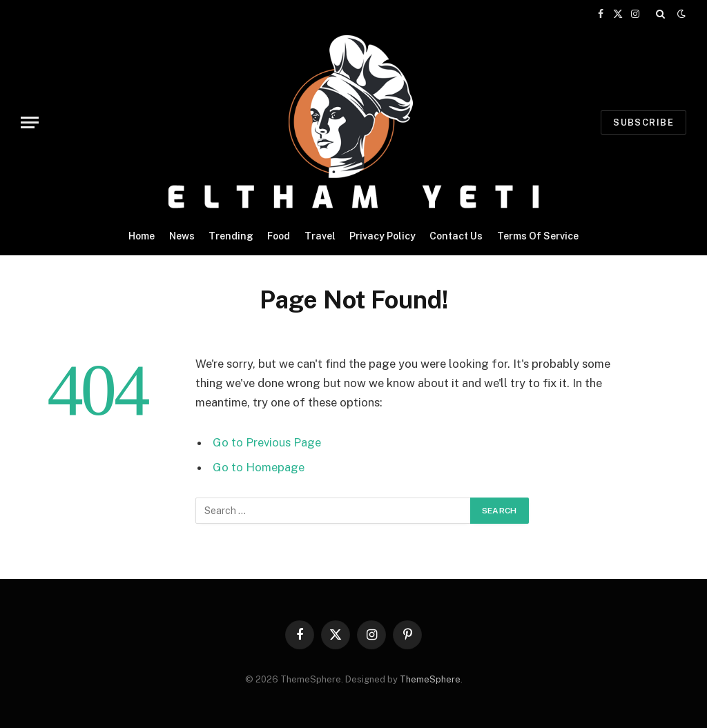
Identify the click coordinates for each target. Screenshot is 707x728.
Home (142, 236)
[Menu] (30, 122)
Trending (231, 236)
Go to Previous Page (267, 442)
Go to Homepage (259, 467)
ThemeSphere (430, 679)
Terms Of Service (538, 236)
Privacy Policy (382, 236)
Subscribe (643, 122)
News (182, 236)
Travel (320, 236)
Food (279, 236)
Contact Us (456, 236)
